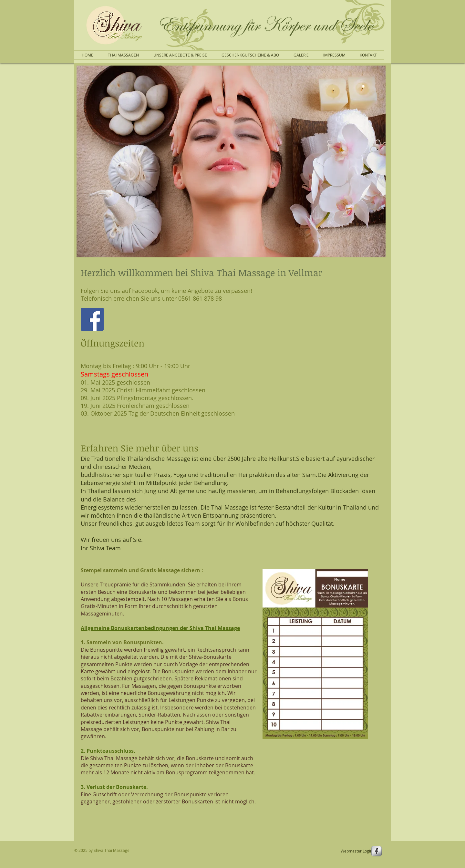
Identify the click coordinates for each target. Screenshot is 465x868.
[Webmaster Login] (356, 851)
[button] (231, 161)
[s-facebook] (377, 851)
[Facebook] (92, 319)
